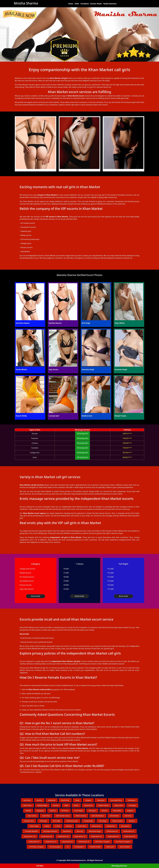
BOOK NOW (36, 596)
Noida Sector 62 (113, 836)
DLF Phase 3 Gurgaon (123, 842)
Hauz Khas (27, 800)
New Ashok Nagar (95, 831)
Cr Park (57, 826)
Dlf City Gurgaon (55, 847)
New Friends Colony (63, 816)
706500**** (127, 438)
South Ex (53, 811)
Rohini (76, 805)
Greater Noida (96, 4)
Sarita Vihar (46, 816)
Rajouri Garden (118, 821)
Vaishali (28, 811)
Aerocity (39, 800)
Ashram (104, 811)
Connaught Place (116, 800)
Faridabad (85, 4)
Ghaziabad (101, 800)
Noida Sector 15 (84, 842)
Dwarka (56, 805)
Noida (77, 800)
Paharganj (132, 805)
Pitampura (92, 811)
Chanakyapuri (79, 847)
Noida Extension (110, 4)
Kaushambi (67, 831)
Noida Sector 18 (80, 836)
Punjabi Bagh (88, 821)
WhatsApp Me (82, 434)
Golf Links (128, 816)
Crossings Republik (31, 831)
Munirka (69, 826)
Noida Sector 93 (112, 831)
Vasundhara (125, 826)
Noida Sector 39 (47, 836)
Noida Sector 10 (129, 831)
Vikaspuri (132, 821)
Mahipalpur (132, 800)
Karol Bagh (57, 821)
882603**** (127, 457)
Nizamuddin (117, 811)
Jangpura (130, 811)
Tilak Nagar (103, 821)
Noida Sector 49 (63, 836)
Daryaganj (40, 811)
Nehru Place (27, 805)
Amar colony (32, 816)
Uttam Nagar (34, 826)
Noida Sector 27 (97, 836)
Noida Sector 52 (51, 842)
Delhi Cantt (110, 847)
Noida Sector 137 (30, 836)
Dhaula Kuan (96, 826)
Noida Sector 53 (67, 842)
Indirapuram (111, 826)
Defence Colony (81, 816)
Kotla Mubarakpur (98, 816)
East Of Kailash (125, 847)
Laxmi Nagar (78, 811)
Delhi (77, 4)
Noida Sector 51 (34, 842)
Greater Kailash (103, 805)
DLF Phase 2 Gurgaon (36, 847)
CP (68, 847)
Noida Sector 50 (130, 836)
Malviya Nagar (42, 805)
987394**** (127, 453)
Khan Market (114, 816)
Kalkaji (47, 826)
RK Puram (65, 811)
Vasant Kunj (88, 805)
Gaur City (80, 831)
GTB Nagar (43, 821)
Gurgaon (88, 800)
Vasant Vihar (82, 826)
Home (71, 4)
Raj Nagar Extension (50, 831)
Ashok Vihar (65, 800)
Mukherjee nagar (72, 821)
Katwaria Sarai (29, 821)
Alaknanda (52, 800)
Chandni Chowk (95, 847)
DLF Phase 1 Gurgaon (103, 842)
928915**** (127, 434)
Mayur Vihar (119, 805)
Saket (66, 805)
